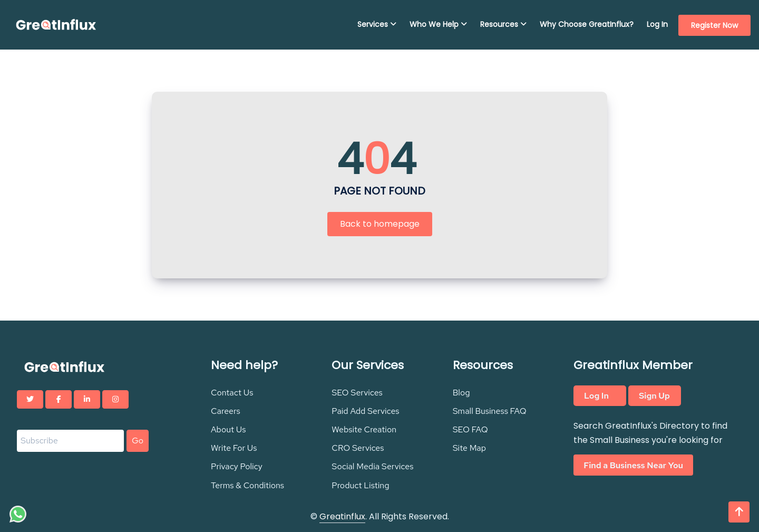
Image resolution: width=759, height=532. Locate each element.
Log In (657, 24)
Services (377, 24)
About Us (228, 429)
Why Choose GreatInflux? (587, 24)
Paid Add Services (365, 411)
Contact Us (232, 393)
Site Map (469, 448)
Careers (226, 411)
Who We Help (438, 24)
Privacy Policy (237, 466)
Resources (503, 24)
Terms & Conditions (247, 485)
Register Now (714, 25)
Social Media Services (372, 466)
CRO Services (358, 448)
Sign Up (654, 396)
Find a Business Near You (633, 465)
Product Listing (360, 485)
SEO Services (357, 393)
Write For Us (234, 448)
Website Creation (364, 429)
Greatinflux (342, 516)
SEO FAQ (470, 429)
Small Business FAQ (490, 411)
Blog (461, 393)
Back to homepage (380, 224)
